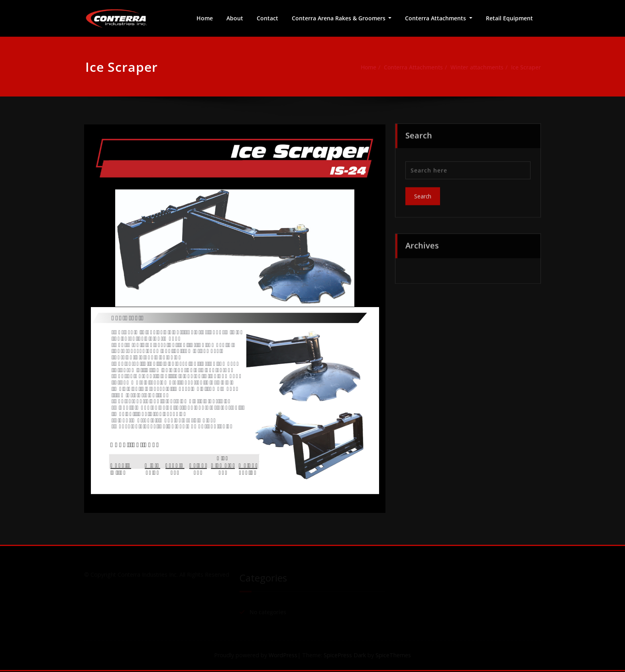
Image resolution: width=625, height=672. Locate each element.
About (235, 18)
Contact (267, 18)
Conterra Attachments (436, 18)
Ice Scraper (529, 67)
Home (205, 18)
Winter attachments (477, 67)
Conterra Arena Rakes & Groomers (339, 18)
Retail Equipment (509, 18)
